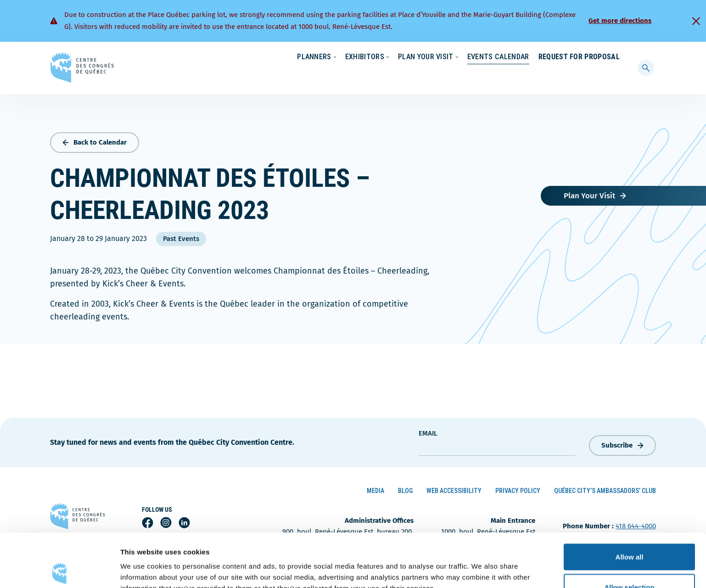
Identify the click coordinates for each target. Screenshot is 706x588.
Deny (630, 563)
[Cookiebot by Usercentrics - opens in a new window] (59, 570)
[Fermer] (696, 21)
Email (428, 431)
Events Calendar (489, 76)
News (512, 57)
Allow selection (629, 534)
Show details (482, 564)
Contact (583, 57)
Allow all (630, 503)
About (545, 57)
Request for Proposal (579, 76)
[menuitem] (616, 56)
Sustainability (469, 57)
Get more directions (620, 21)
